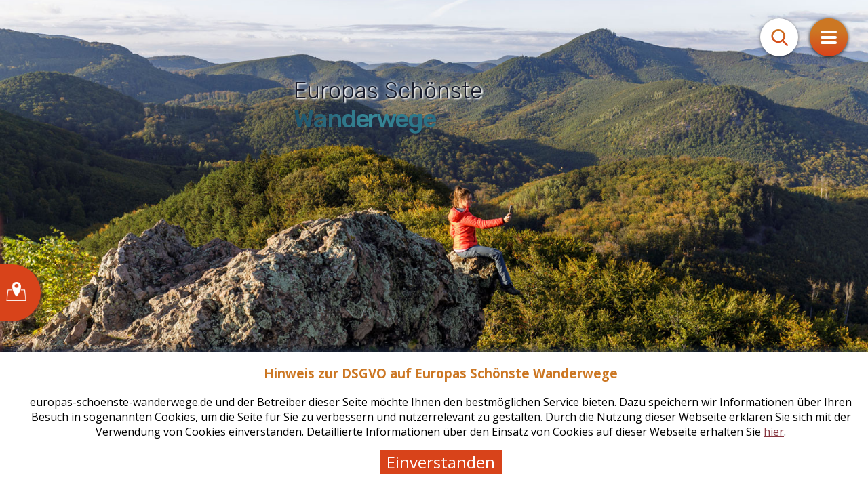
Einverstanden (441, 462)
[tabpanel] (434, 244)
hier (774, 432)
